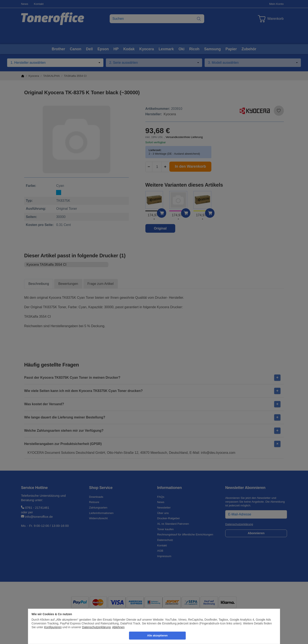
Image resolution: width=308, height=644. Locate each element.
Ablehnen (118, 627)
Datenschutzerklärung (96, 627)
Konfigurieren (53, 627)
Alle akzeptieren (157, 635)
